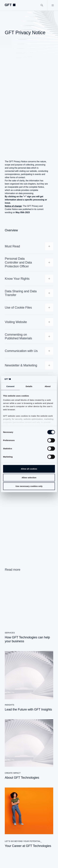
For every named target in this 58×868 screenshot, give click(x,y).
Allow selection (29, 478)
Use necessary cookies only (29, 486)
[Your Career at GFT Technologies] (29, 818)
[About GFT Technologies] (29, 749)
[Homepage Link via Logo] (10, 5)
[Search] (42, 5)
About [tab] (48, 386)
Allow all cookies (29, 469)
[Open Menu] (53, 5)
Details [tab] (29, 386)
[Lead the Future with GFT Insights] (29, 681)
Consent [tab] (10, 386)
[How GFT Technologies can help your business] (29, 611)
